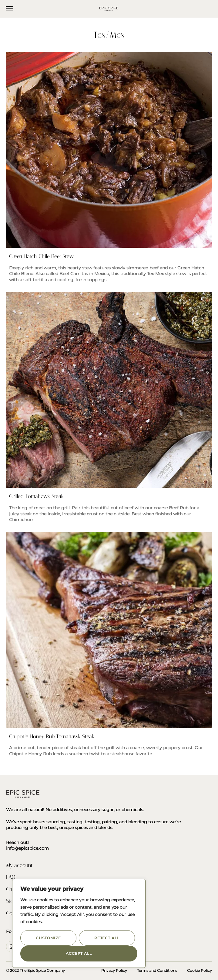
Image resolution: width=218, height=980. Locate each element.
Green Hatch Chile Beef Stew (41, 256)
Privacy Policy (114, 970)
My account (19, 865)
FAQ (11, 877)
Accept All (79, 953)
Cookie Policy (200, 970)
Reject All (107, 938)
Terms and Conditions (157, 970)
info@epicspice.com (27, 848)
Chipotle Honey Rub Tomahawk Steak (52, 736)
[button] (10, 9)
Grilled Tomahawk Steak (36, 496)
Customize (48, 938)
